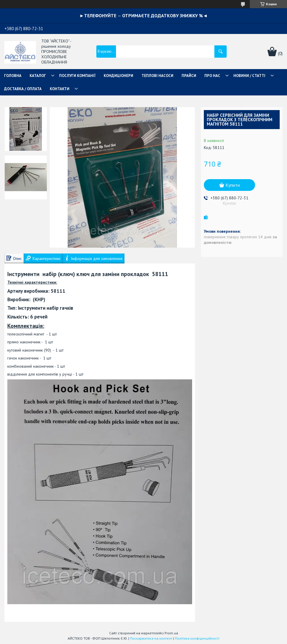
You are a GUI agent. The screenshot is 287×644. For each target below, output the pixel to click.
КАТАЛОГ (38, 76)
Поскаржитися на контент (151, 638)
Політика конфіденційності (197, 638)
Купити (233, 185)
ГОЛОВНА (13, 76)
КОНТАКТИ (60, 89)
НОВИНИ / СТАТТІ (249, 76)
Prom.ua (171, 633)
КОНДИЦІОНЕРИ (118, 76)
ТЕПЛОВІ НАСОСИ (157, 76)
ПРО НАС (212, 76)
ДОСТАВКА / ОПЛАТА (23, 89)
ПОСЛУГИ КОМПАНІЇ (77, 76)
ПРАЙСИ (189, 76)
